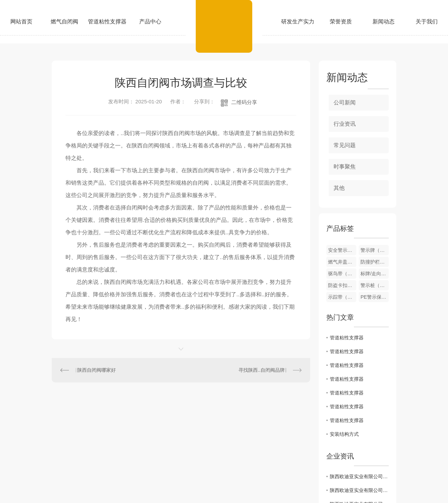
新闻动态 (384, 22)
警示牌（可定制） (375, 250)
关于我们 (427, 22)
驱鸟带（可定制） (342, 274)
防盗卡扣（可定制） (342, 285)
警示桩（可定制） (375, 285)
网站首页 (21, 22)
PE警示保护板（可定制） (375, 297)
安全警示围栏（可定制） (342, 250)
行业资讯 (345, 124)
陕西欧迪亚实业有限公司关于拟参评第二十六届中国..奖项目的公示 (359, 476)
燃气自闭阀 (64, 22)
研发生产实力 (298, 22)
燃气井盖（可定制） (342, 262)
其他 (339, 188)
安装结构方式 (344, 434)
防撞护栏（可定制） (375, 262)
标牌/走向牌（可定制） (375, 274)
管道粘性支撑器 (107, 22)
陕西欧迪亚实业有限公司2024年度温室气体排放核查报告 (359, 490)
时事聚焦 (345, 167)
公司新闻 (345, 102)
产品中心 (150, 22)
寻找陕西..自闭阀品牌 (262, 370)
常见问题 (345, 145)
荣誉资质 (341, 22)
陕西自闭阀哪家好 (96, 370)
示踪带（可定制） (342, 297)
